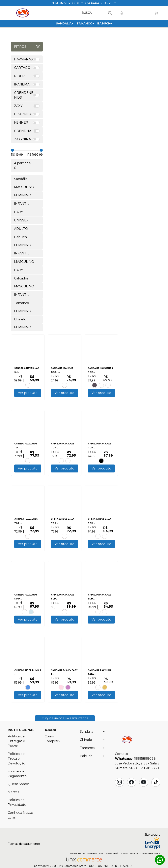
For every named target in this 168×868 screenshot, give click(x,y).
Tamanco (85, 24)
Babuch (105, 24)
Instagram (119, 789)
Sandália (65, 24)
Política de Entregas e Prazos (16, 748)
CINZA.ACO (68, 462)
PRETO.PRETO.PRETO (65, 539)
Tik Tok (156, 789)
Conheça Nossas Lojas (21, 822)
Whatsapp (160, 860)
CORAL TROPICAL (65, 616)
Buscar (110, 13)
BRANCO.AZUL (31, 616)
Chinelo (92, 747)
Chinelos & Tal (23, 13)
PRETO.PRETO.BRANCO (101, 462)
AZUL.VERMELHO (68, 693)
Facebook (131, 789)
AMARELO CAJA (98, 616)
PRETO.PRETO (95, 385)
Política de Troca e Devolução (16, 766)
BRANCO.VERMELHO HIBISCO (28, 462)
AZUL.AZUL (105, 616)
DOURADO (105, 693)
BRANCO (101, 385)
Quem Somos (19, 791)
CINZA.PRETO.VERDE (65, 385)
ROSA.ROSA (61, 693)
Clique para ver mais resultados (65, 726)
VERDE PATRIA (28, 539)
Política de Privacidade (17, 810)
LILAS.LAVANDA (98, 693)
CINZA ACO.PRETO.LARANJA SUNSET (98, 539)
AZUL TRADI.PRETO (24, 616)
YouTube (144, 789)
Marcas (13, 799)
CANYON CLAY (108, 385)
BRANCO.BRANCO (105, 539)
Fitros (27, 47)
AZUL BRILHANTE (61, 462)
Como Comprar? (53, 746)
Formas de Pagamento (17, 781)
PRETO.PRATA (28, 385)
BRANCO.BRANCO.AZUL (28, 693)
